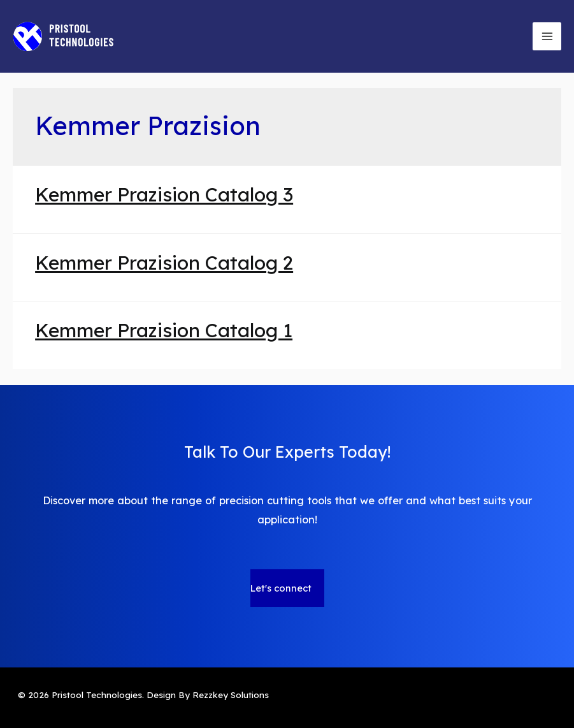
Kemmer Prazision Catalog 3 (164, 194)
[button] (287, 588)
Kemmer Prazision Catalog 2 (164, 263)
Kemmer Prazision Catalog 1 (164, 330)
